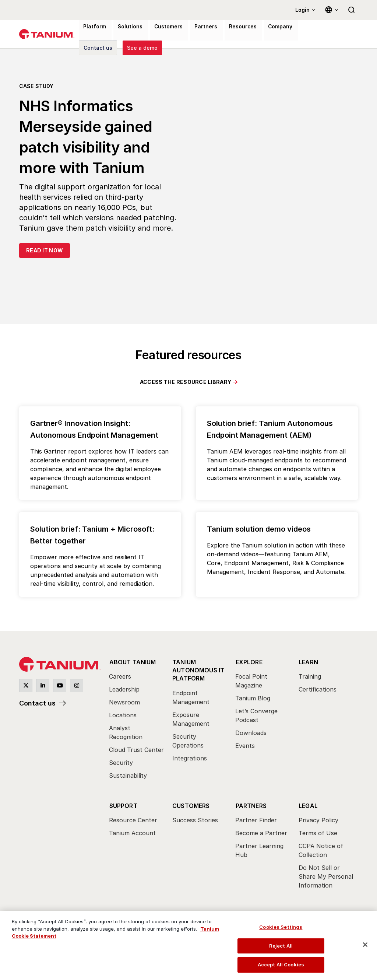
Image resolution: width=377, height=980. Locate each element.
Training (310, 676)
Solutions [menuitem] (123, 35)
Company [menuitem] (257, 35)
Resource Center (133, 819)
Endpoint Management (191, 696)
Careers (120, 676)
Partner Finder (256, 819)
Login (302, 10)
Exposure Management (191, 717)
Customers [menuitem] (157, 35)
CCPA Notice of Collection (321, 850)
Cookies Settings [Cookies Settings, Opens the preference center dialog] (281, 927)
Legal (308, 805)
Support (123, 805)
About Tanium (132, 662)
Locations (123, 715)
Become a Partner (261, 832)
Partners (251, 805)
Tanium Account (132, 832)
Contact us (37, 703)
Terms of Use (318, 832)
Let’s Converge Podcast (256, 715)
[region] (188, 945)
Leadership (124, 689)
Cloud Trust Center (136, 750)
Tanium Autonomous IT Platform (198, 669)
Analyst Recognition (126, 732)
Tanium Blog (253, 698)
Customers (191, 805)
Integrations (190, 756)
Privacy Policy (318, 819)
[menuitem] (137, 721)
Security (121, 763)
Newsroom (124, 702)
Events (245, 746)
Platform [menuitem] (91, 35)
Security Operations (188, 739)
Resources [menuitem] (223, 35)
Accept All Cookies (281, 965)
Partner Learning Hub (259, 850)
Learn (308, 662)
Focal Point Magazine (251, 681)
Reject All (281, 946)
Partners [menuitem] (191, 35)
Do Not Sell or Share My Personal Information (326, 876)
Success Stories (195, 819)
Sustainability (128, 776)
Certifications (318, 689)
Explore (249, 662)
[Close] (365, 945)
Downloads (251, 733)
